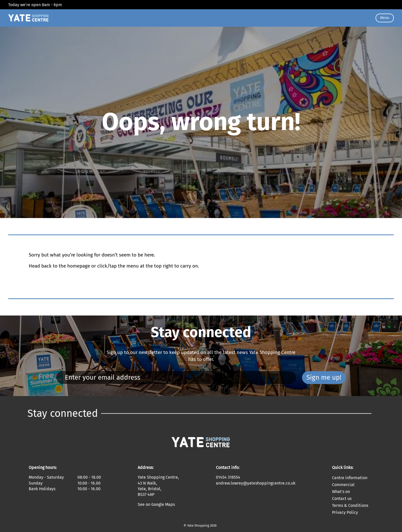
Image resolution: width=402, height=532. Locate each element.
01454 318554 (228, 477)
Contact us (342, 499)
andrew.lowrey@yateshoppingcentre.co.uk (256, 483)
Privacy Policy (345, 512)
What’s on (341, 492)
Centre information (350, 478)
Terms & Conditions (350, 505)
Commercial (343, 485)
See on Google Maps (156, 504)
